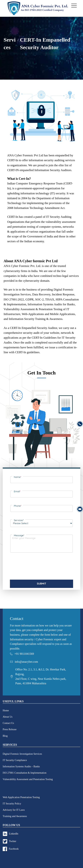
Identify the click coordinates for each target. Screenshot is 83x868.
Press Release (10, 729)
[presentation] (38, 568)
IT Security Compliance (15, 760)
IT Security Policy (12, 804)
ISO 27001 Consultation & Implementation (25, 773)
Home (6, 710)
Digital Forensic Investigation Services (22, 754)
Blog (5, 736)
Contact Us (8, 723)
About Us (8, 717)
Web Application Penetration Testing (21, 797)
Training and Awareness (15, 816)
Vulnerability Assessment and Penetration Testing (28, 779)
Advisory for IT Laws (14, 810)
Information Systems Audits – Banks (21, 767)
